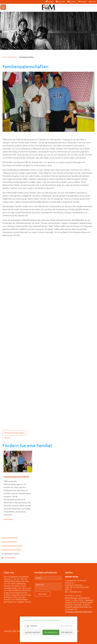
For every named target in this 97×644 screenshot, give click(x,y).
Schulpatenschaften (9, 542)
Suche (93, 2)
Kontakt (50, 2)
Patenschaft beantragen (14, 433)
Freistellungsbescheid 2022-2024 (79, 612)
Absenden (43, 594)
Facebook (61, 2)
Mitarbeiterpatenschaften (11, 550)
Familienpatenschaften (16, 477)
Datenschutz (49, 638)
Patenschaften (13, 57)
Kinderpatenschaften (10, 538)
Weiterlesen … (9, 519)
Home (4, 57)
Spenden (83, 2)
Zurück (7, 438)
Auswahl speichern (33, 632)
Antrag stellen (10, 558)
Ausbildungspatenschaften (12, 546)
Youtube (73, 2)
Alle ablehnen (67, 632)
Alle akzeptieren (51, 632)
